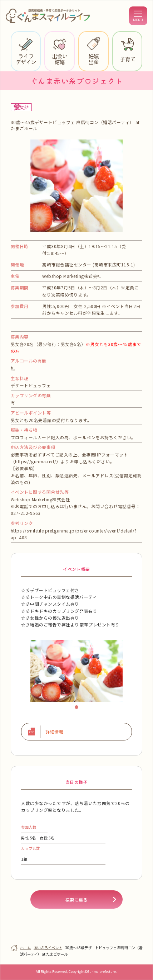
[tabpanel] (76, 671)
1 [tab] (78, 709)
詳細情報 (54, 732)
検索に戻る (77, 899)
